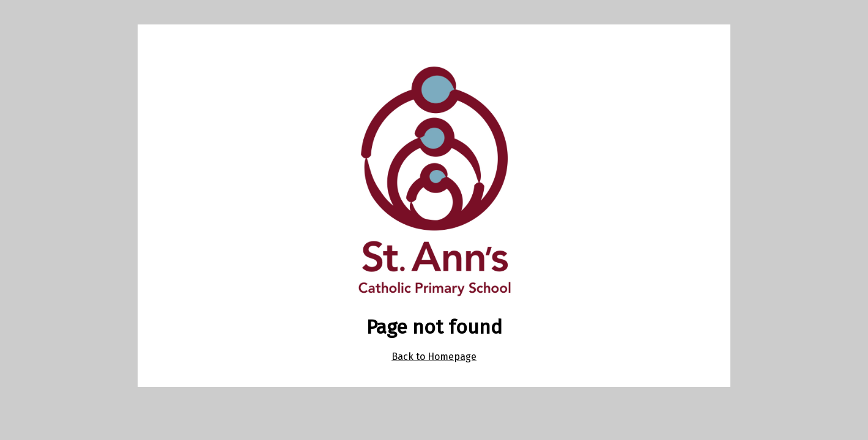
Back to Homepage (434, 357)
